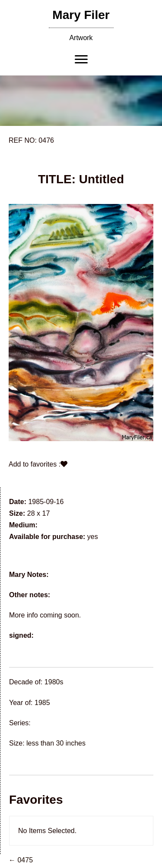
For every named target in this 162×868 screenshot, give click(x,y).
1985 (42, 703)
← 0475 (21, 860)
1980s (54, 682)
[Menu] (81, 60)
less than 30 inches (56, 743)
